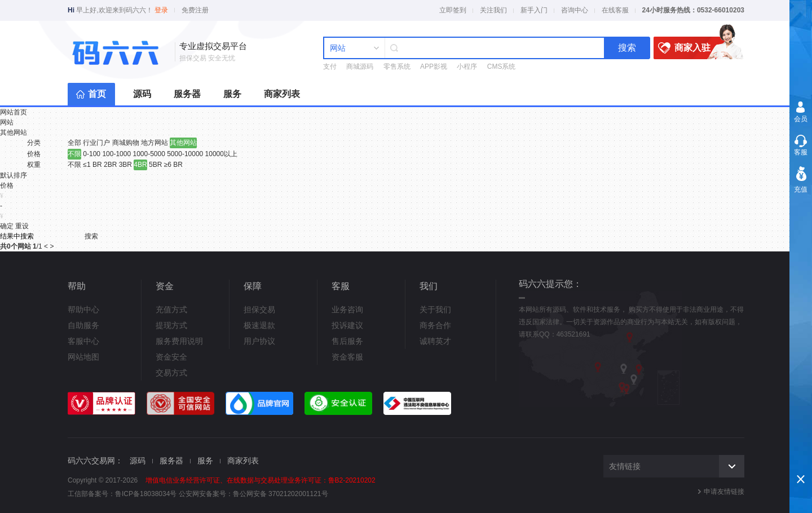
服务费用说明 (179, 341)
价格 (34, 154)
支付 (330, 67)
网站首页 (14, 112)
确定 (7, 226)
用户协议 (259, 341)
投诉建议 (347, 325)
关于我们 (435, 309)
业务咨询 (347, 309)
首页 (97, 94)
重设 (22, 226)
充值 (801, 189)
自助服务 (83, 325)
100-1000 (116, 154)
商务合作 (435, 325)
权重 (34, 165)
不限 (74, 154)
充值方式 (171, 309)
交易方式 (171, 373)
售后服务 (347, 341)
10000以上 (221, 154)
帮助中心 (83, 309)
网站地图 (83, 357)
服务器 (187, 94)
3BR (125, 165)
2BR (110, 165)
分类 (34, 143)
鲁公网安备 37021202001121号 (281, 494)
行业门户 (96, 143)
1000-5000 (149, 154)
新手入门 (534, 10)
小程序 (467, 67)
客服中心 (83, 341)
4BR (140, 165)
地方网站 (155, 143)
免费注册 (195, 10)
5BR (155, 165)
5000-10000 (185, 154)
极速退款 (259, 325)
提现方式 (171, 325)
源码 (142, 94)
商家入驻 (694, 48)
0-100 (92, 154)
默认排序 (14, 175)
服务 (232, 94)
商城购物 (126, 143)
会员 (801, 119)
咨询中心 (575, 10)
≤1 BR (92, 165)
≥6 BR (173, 165)
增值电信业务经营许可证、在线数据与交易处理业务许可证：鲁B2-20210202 (261, 480)
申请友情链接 (724, 492)
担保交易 (259, 309)
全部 (74, 143)
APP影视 (434, 67)
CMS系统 (502, 67)
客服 (801, 152)
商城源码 (360, 67)
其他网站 (14, 132)
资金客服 (347, 357)
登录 (161, 10)
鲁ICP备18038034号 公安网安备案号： (174, 494)
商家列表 (282, 94)
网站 (7, 122)
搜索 (627, 48)
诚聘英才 (435, 341)
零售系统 (397, 67)
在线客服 (615, 10)
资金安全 (171, 357)
